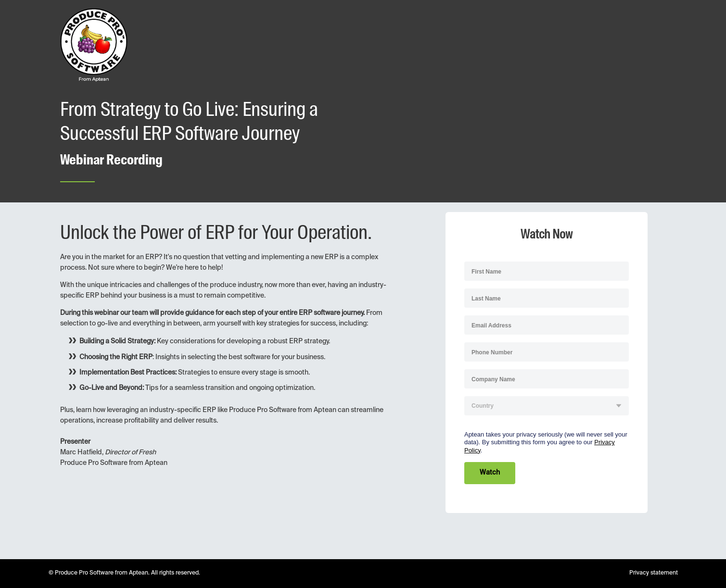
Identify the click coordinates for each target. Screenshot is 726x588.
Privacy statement (654, 573)
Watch (490, 473)
